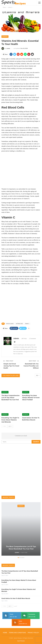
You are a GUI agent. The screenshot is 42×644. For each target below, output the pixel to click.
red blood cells (19, 324)
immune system (10, 324)
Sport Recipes (21, 641)
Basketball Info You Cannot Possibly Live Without (31, 366)
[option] (21, 529)
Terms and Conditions (17, 633)
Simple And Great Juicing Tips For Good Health (11, 366)
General (5, 37)
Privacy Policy (33, 633)
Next (10, 426)
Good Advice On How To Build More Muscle (16, 598)
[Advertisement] (21, 170)
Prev (4, 426)
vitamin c (27, 324)
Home (5, 633)
